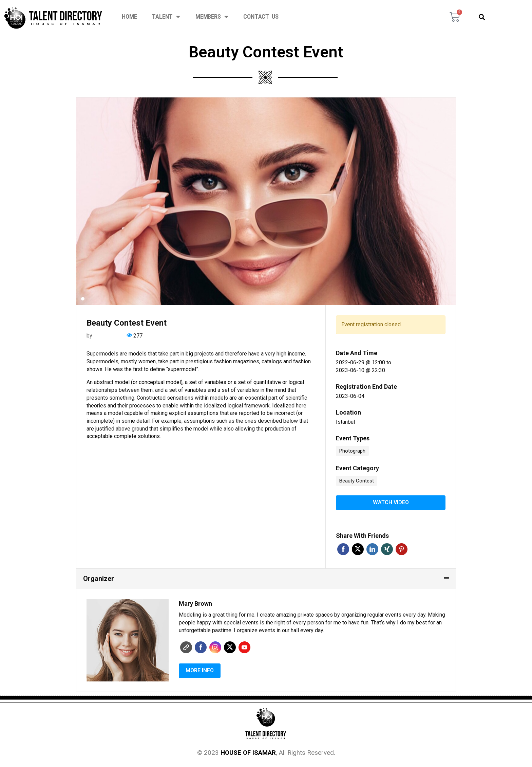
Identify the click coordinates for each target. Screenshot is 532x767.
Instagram (215, 647)
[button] (482, 17)
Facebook (343, 549)
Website (186, 647)
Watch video (391, 502)
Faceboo (201, 647)
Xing (387, 549)
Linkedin (372, 549)
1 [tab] (83, 299)
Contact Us (261, 17)
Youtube (244, 647)
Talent (166, 17)
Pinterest (402, 549)
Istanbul (345, 422)
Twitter (358, 549)
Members (212, 17)
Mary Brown (108, 336)
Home (129, 17)
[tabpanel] (266, 201)
